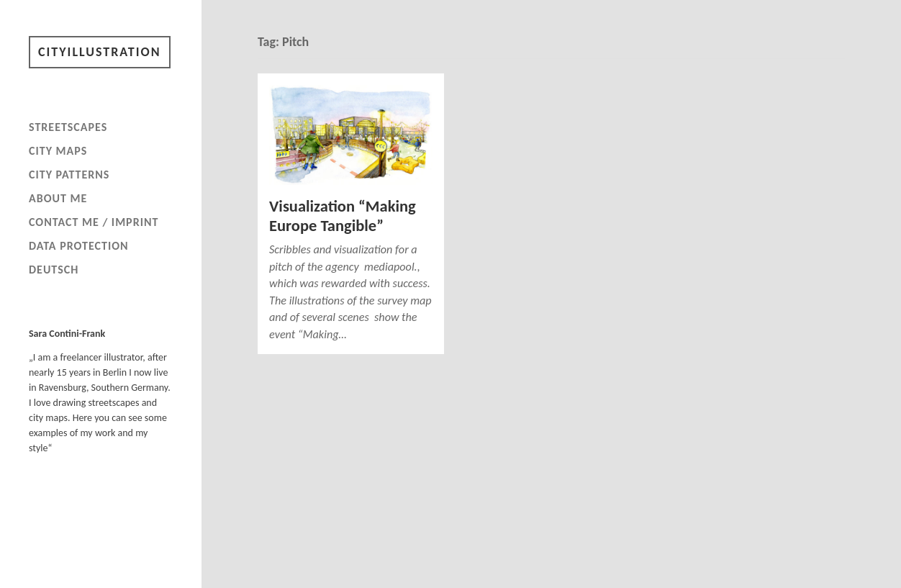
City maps (58, 151)
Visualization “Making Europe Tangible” (343, 216)
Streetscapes (68, 127)
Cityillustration (100, 52)
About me (58, 198)
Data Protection (79, 246)
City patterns (69, 175)
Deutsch (54, 270)
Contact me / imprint (94, 222)
